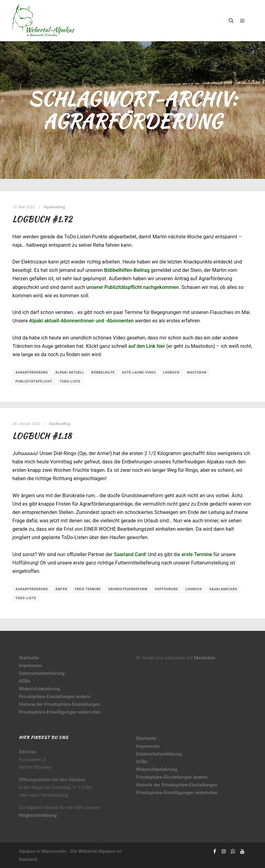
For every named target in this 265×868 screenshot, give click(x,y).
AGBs (25, 681)
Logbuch (171, 372)
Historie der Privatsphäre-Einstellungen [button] (60, 704)
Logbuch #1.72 (42, 219)
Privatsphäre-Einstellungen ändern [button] (55, 697)
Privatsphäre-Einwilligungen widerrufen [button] (60, 712)
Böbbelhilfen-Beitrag (127, 270)
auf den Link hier (147, 346)
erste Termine (197, 554)
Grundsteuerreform (128, 589)
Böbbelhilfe (103, 372)
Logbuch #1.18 (42, 436)
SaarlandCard (223, 589)
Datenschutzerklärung (42, 673)
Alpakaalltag (54, 207)
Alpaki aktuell (70, 372)
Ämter (62, 589)
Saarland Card (129, 554)
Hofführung (167, 589)
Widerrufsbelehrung (40, 689)
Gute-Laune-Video (139, 372)
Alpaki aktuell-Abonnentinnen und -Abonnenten (82, 321)
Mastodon (197, 372)
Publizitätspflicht (34, 381)
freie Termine (88, 589)
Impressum (31, 666)
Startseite (29, 658)
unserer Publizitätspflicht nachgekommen (132, 287)
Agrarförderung (32, 372)
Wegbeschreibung (38, 815)
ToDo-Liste (70, 381)
